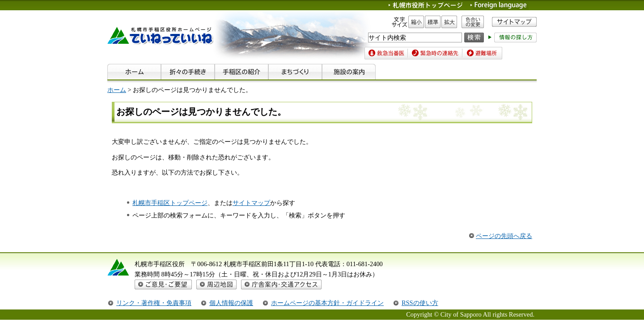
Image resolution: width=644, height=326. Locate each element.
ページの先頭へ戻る (504, 236)
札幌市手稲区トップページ (170, 203)
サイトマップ (251, 203)
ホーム (117, 90)
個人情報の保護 (231, 303)
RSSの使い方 (420, 303)
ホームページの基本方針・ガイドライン (327, 303)
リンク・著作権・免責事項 (154, 303)
